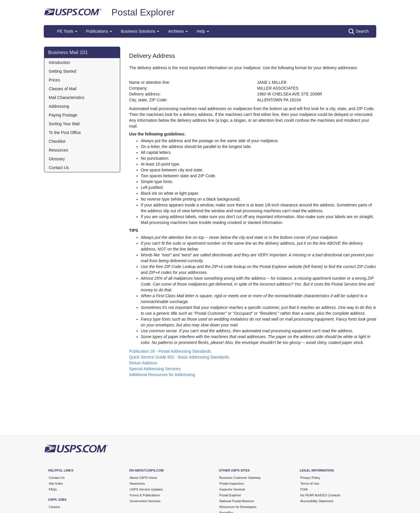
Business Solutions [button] (140, 31)
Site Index (56, 484)
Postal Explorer (143, 12)
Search (359, 32)
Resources (58, 150)
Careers (54, 507)
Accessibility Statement (317, 501)
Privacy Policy (310, 478)
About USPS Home (143, 478)
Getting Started (62, 71)
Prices (54, 80)
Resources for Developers (238, 507)
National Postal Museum (237, 501)
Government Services (145, 501)
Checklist (57, 141)
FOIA (304, 489)
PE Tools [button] (67, 31)
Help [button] (203, 31)
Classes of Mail (63, 89)
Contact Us (59, 168)
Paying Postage (63, 115)
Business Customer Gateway (240, 478)
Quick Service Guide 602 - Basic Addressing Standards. (180, 357)
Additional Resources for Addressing (162, 375)
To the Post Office (65, 133)
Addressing (59, 106)
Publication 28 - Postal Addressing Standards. (171, 351)
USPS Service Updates (146, 489)
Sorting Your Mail (64, 124)
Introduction (59, 62)
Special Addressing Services (155, 369)
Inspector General (232, 489)
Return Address (143, 363)
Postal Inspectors (232, 484)
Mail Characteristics (66, 98)
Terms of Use (310, 484)
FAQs (53, 489)
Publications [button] (99, 31)
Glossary (57, 159)
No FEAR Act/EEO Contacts (321, 495)
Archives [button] (178, 31)
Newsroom (138, 484)
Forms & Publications (145, 495)
